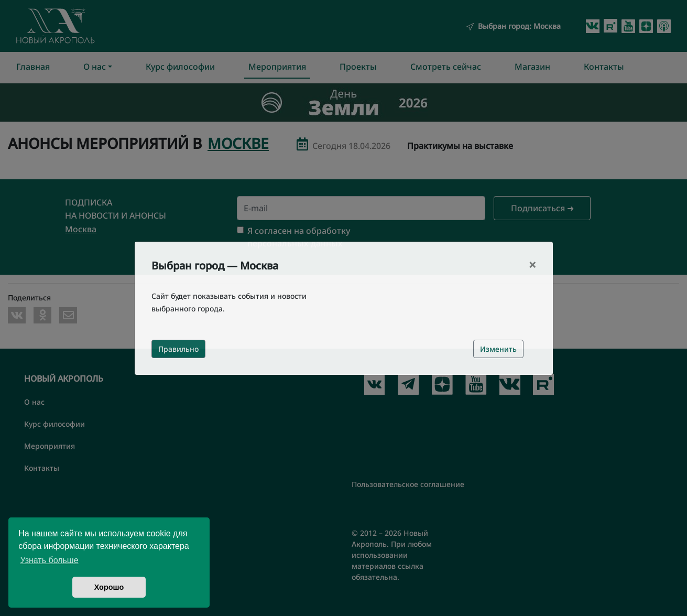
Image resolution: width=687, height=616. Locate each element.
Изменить (498, 349)
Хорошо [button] (109, 587)
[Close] (532, 265)
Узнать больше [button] (49, 560)
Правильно (178, 349)
